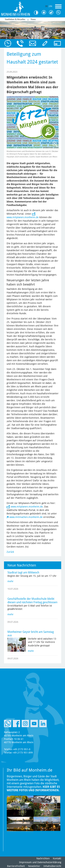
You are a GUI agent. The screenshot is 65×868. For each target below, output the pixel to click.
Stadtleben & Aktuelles (15, 19)
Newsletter (34, 866)
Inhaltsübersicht (52, 866)
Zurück (10, 552)
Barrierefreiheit (16, 866)
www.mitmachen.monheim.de (26, 517)
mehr (10, 581)
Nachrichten (43, 858)
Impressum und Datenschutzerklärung (40, 862)
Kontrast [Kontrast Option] (37, 13)
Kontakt (57, 858)
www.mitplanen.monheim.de (23, 217)
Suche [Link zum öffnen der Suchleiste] (59, 13)
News (33, 19)
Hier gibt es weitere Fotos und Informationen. (33, 789)
